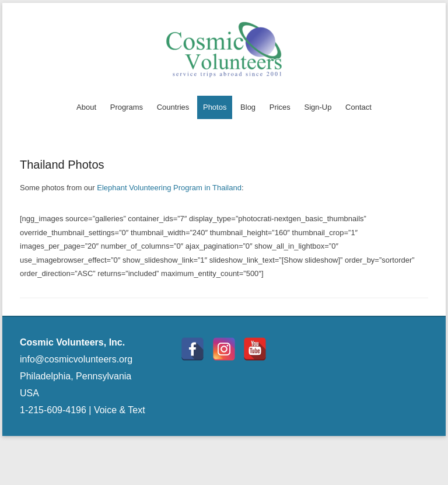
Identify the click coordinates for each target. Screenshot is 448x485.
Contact (358, 107)
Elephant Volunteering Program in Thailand (169, 188)
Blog (248, 107)
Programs (127, 107)
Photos (215, 107)
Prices (280, 107)
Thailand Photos (62, 165)
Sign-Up (318, 107)
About (86, 107)
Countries (173, 107)
